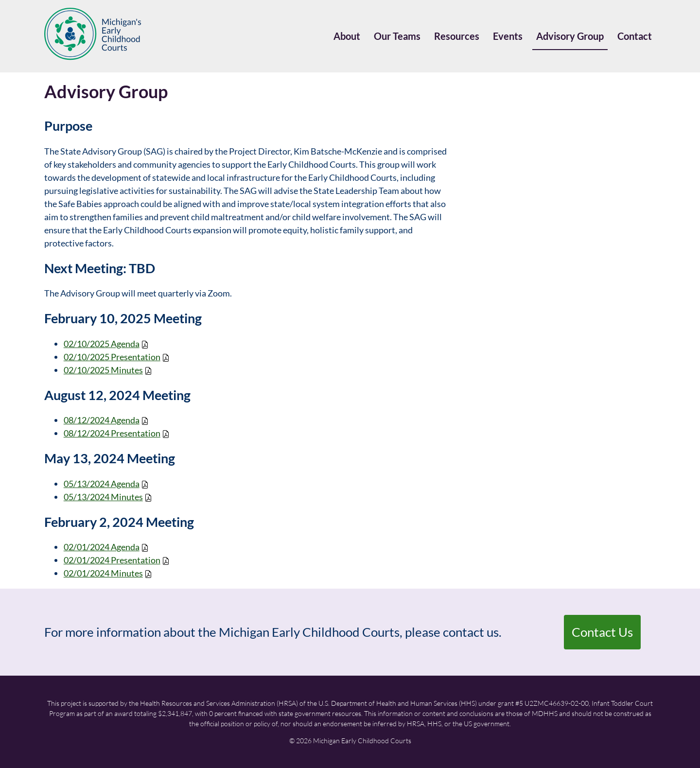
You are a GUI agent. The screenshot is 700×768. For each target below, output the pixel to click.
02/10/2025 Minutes (103, 370)
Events (508, 36)
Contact (635, 36)
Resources (457, 36)
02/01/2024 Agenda (102, 547)
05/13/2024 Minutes (103, 497)
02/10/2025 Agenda (102, 344)
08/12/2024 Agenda (102, 420)
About (347, 36)
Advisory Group (570, 36)
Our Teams (397, 36)
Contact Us (602, 632)
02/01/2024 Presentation (112, 560)
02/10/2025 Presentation (112, 357)
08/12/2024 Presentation (112, 433)
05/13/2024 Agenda (102, 484)
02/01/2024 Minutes (103, 573)
